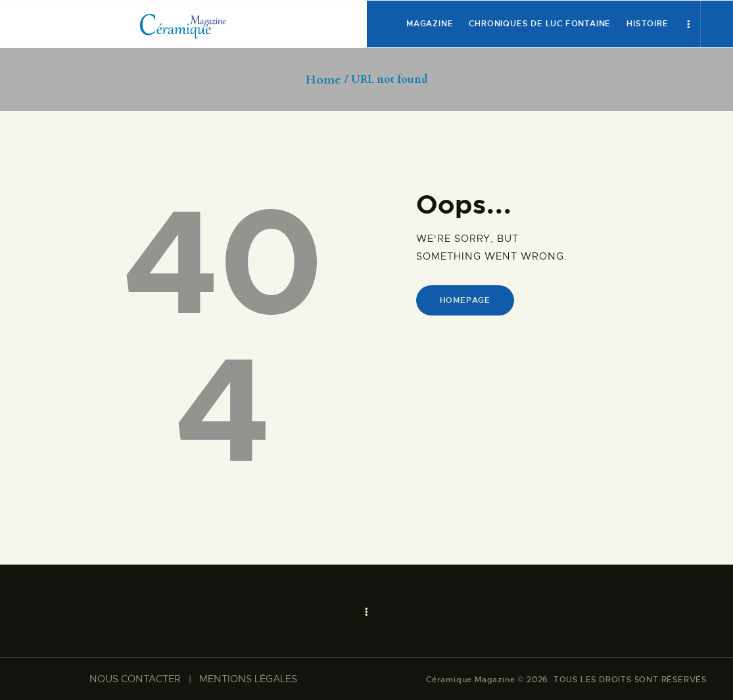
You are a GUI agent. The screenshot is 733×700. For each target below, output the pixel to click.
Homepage (465, 300)
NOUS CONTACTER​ (135, 679)
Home (323, 80)
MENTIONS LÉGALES (248, 679)
